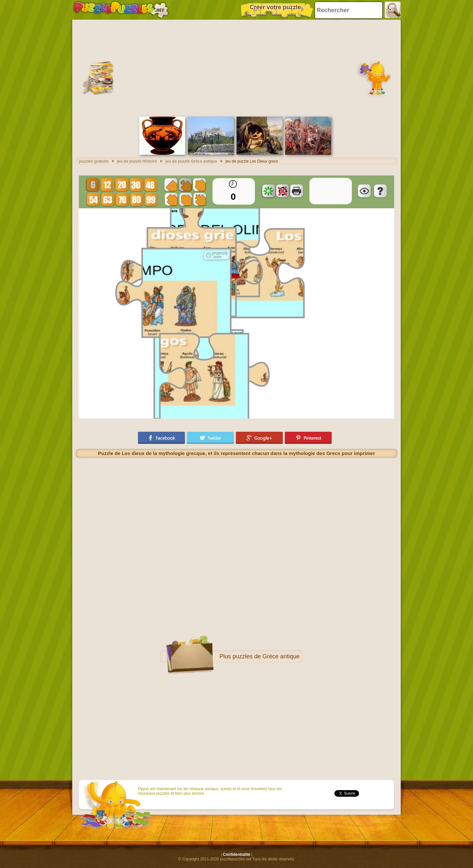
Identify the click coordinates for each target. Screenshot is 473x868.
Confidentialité (236, 855)
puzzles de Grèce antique (266, 656)
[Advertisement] (236, 67)
